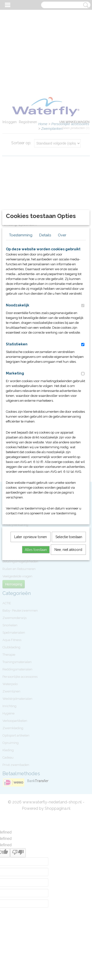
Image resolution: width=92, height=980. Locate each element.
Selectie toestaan (69, 616)
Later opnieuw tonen (31, 616)
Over (62, 314)
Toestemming (21, 314)
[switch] (83, 384)
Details (45, 314)
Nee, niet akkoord (68, 629)
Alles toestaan (36, 629)
